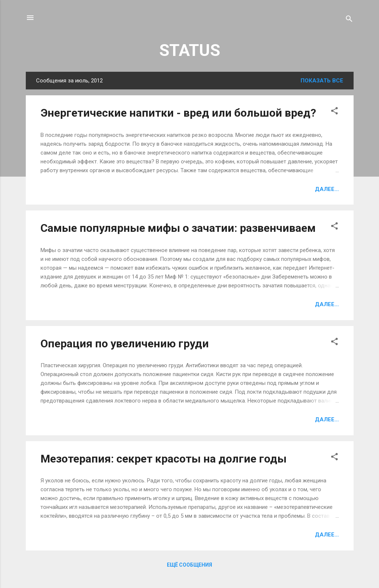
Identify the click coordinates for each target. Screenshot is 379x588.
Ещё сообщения (189, 565)
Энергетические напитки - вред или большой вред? (178, 113)
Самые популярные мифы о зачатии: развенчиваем (178, 228)
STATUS (190, 50)
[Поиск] (349, 20)
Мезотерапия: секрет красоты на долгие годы (164, 459)
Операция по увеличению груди (125, 343)
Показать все (322, 81)
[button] (334, 112)
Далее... (327, 189)
